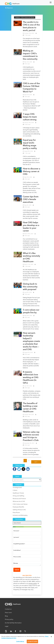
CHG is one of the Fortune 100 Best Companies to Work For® (31, 87)
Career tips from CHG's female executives (31, 199)
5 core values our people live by (31, 311)
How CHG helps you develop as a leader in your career (31, 227)
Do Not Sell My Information (13, 623)
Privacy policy (9, 619)
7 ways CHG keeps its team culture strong (30, 117)
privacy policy (33, 583)
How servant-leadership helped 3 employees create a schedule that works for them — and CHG (31, 341)
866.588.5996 (27, 575)
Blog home (9, 8)
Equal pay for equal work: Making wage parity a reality (30, 144)
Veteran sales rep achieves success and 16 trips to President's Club (31, 436)
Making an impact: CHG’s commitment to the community (30, 55)
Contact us (8, 609)
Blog (6, 616)
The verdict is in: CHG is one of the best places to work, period (31, 26)
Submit (17, 570)
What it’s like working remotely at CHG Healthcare (31, 257)
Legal (7, 626)
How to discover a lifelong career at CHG (31, 171)
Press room (8, 613)
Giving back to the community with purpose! (30, 287)
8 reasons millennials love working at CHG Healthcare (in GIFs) (31, 377)
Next (36, 462)
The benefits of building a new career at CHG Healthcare (30, 407)
